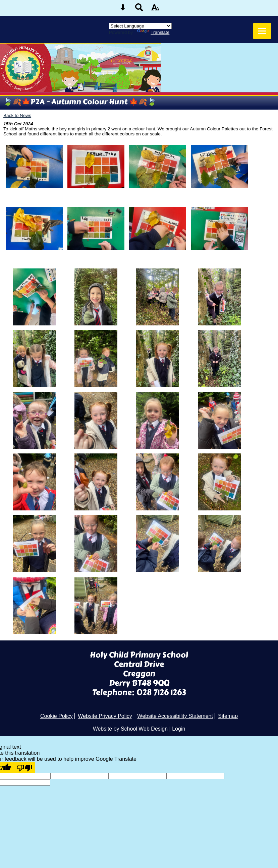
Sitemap (228, 716)
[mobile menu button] (262, 31)
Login (179, 729)
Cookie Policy (57, 716)
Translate (153, 32)
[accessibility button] (155, 10)
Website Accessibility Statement (175, 716)
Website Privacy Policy (105, 716)
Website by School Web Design (130, 729)
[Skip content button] (123, 10)
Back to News (17, 115)
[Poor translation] (24, 767)
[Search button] (139, 10)
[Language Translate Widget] (140, 26)
